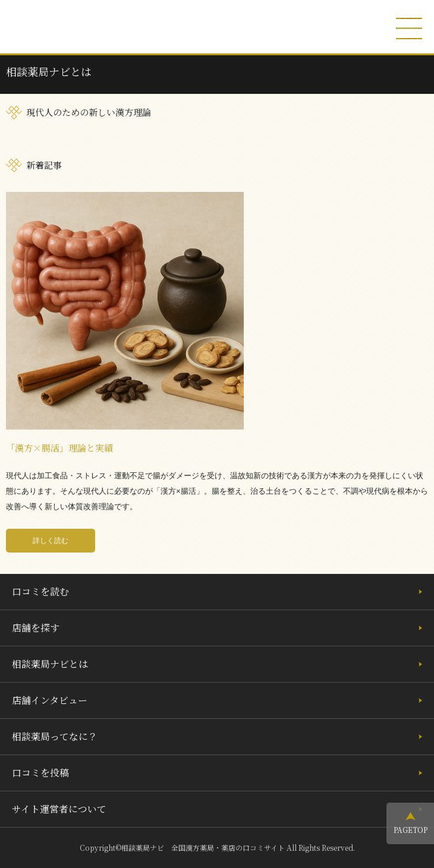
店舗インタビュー (50, 700)
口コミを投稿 (40, 773)
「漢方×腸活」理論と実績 (59, 448)
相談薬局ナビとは (50, 664)
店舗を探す (36, 628)
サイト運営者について (59, 809)
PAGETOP (411, 830)
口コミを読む (40, 591)
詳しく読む (51, 541)
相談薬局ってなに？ (55, 736)
